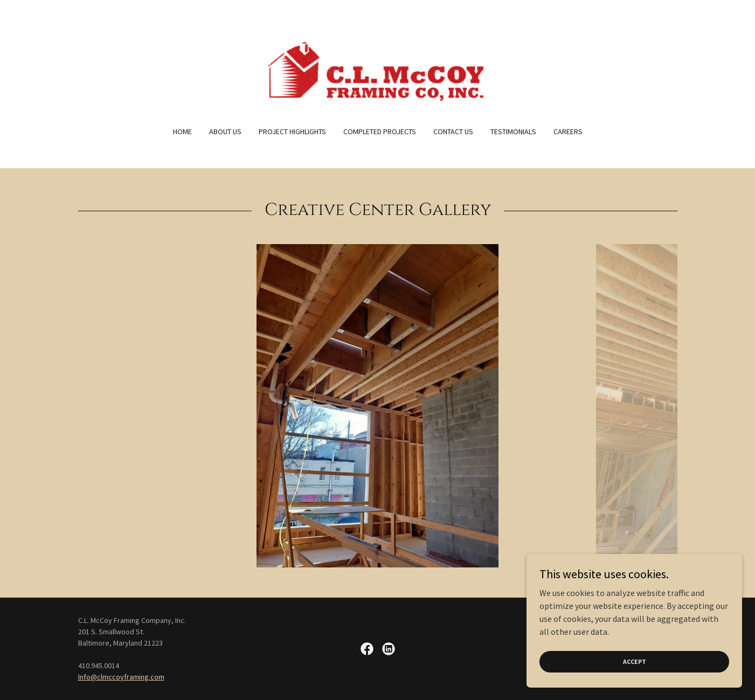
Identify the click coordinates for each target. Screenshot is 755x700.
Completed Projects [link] (380, 131)
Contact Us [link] (453, 131)
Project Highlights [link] (292, 131)
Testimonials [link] (513, 131)
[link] (377, 70)
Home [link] (182, 131)
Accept (635, 661)
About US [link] (225, 131)
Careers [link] (568, 131)
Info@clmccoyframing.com (121, 677)
